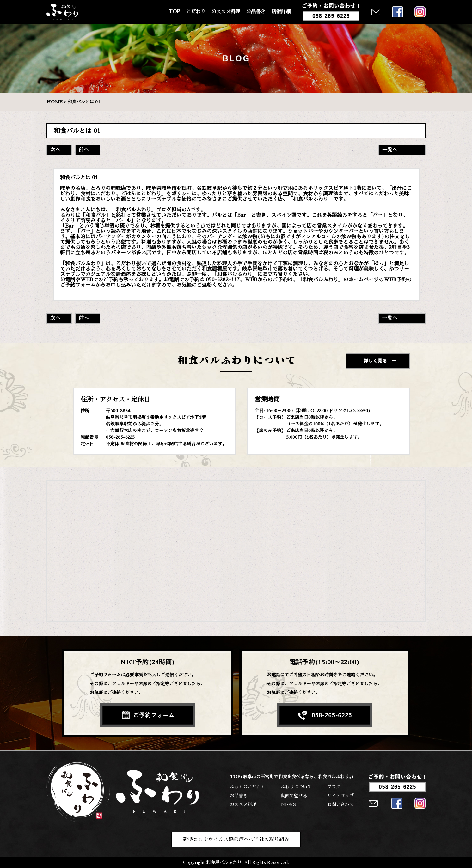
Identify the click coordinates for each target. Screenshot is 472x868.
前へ (84, 150)
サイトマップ (340, 796)
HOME (55, 102)
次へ (55, 150)
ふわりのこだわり (248, 787)
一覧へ (390, 150)
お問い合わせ (340, 804)
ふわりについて (296, 787)
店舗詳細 (281, 12)
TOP (174, 12)
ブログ (334, 787)
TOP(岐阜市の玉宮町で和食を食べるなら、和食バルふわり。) (292, 777)
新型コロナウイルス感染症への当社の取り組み (236, 840)
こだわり (196, 12)
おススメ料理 (226, 12)
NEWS (288, 804)
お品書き (256, 12)
